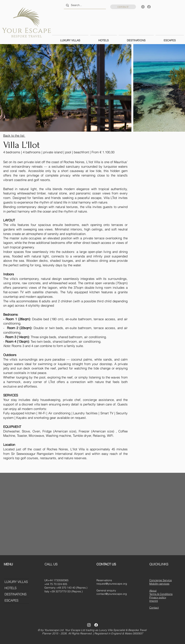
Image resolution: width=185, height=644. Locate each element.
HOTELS (10, 588)
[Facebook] (149, 7)
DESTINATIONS (15, 594)
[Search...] (84, 5)
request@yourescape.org (112, 584)
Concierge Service (161, 580)
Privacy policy (158, 597)
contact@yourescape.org (112, 594)
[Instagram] (143, 7)
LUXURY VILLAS (16, 582)
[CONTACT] (123, 7)
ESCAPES (11, 600)
